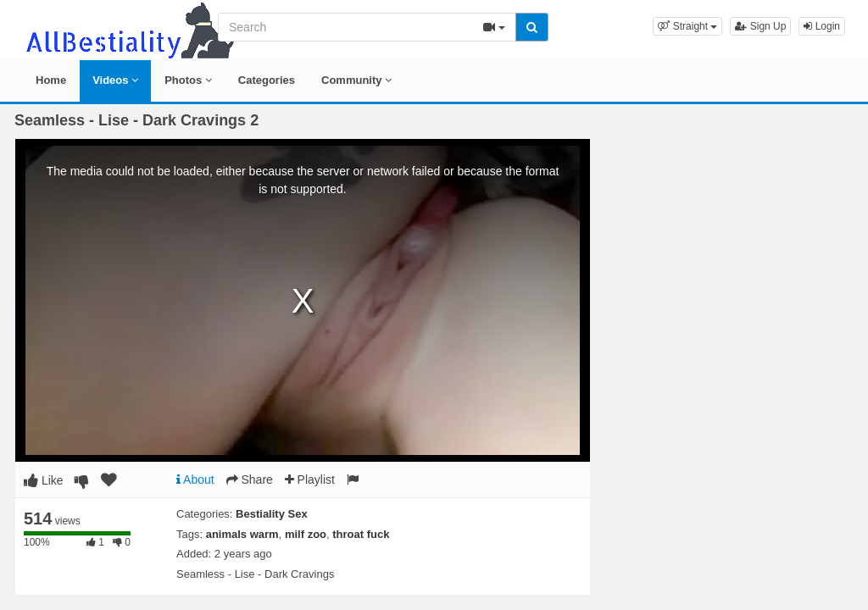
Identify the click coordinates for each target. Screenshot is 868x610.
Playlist (310, 480)
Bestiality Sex (272, 514)
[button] (687, 26)
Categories (267, 80)
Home (51, 80)
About (195, 480)
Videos (115, 80)
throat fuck (361, 534)
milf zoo (306, 534)
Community (356, 80)
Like (44, 480)
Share (250, 480)
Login (822, 26)
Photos (188, 80)
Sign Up (760, 26)
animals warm (242, 534)
